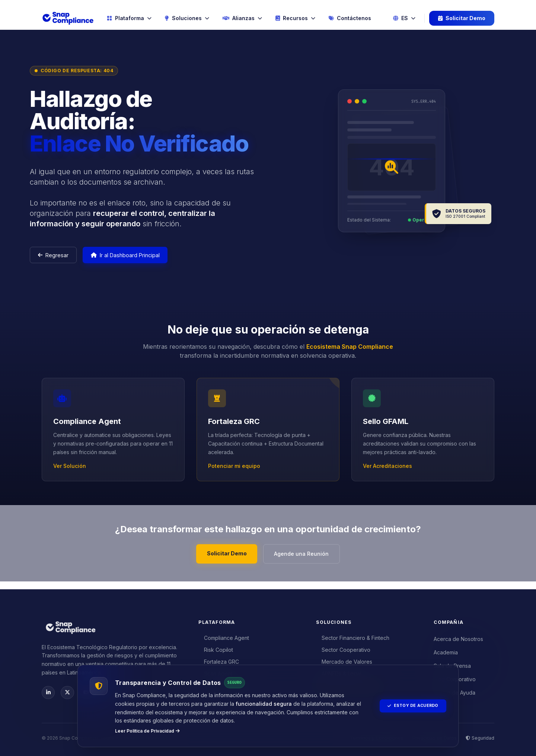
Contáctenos (350, 18)
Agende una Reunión (305, 559)
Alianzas (242, 18)
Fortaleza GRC (219, 660)
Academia (446, 650)
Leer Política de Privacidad (147, 731)
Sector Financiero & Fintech (353, 636)
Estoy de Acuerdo (409, 706)
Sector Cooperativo (343, 648)
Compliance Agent (224, 636)
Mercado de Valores (344, 660)
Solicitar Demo (462, 18)
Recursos (295, 18)
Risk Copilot (216, 648)
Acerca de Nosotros (458, 637)
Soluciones (187, 18)
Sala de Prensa (452, 664)
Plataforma (129, 18)
